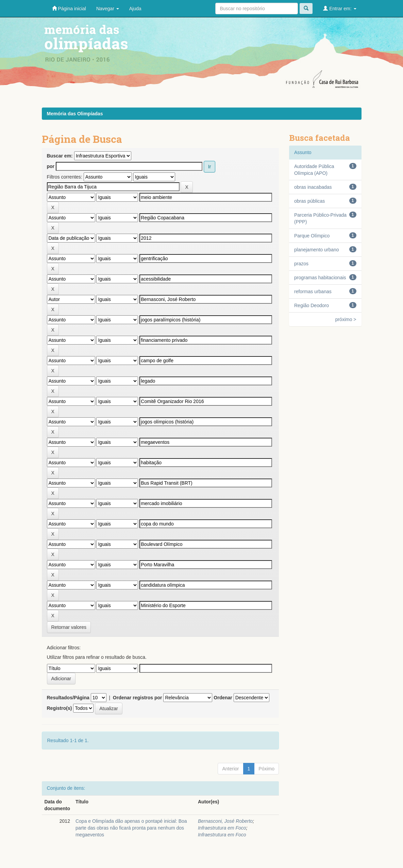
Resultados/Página (68, 698)
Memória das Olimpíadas (75, 114)
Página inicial (69, 8)
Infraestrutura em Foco (222, 828)
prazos (301, 264)
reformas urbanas (313, 291)
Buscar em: (60, 156)
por (51, 166)
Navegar (108, 9)
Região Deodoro (312, 305)
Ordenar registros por (138, 698)
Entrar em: (340, 8)
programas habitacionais (320, 278)
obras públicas (309, 201)
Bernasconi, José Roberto (225, 821)
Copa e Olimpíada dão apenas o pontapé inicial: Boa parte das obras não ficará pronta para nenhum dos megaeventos (131, 828)
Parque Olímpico (312, 236)
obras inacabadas (313, 187)
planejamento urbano (317, 250)
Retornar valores (69, 627)
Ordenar (223, 698)
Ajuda (135, 9)
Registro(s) (60, 708)
